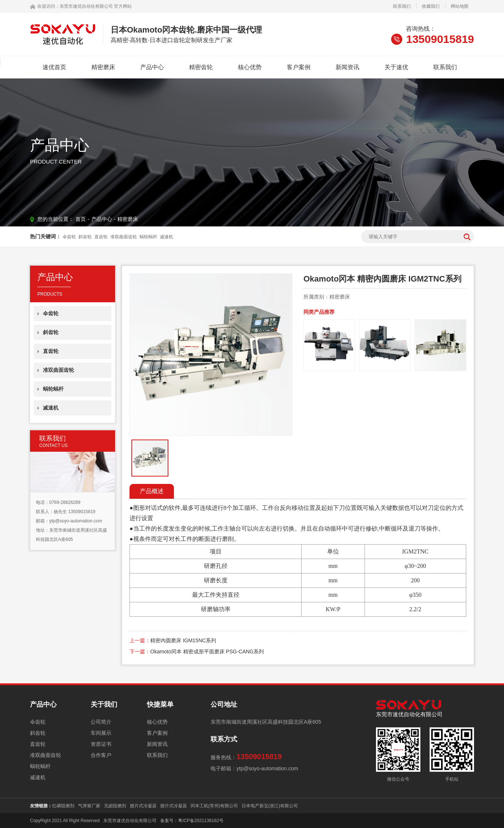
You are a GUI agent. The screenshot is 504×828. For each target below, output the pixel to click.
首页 (81, 219)
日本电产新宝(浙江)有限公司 (270, 806)
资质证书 (101, 744)
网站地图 (460, 6)
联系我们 (402, 6)
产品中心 (152, 67)
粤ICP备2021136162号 (201, 821)
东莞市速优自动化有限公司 (86, 6)
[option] (211, 355)
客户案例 (299, 67)
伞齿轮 (69, 237)
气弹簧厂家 (89, 806)
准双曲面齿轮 (124, 237)
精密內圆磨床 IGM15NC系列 (183, 640)
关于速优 (396, 67)
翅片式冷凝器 (143, 806)
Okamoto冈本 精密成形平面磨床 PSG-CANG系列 (207, 652)
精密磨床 (103, 67)
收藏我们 (431, 6)
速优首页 (54, 67)
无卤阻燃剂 (115, 806)
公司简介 (101, 722)
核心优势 (250, 67)
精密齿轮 (201, 67)
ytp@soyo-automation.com (76, 521)
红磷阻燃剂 (63, 806)
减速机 (167, 237)
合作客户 (101, 755)
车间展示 (101, 733)
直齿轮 (101, 237)
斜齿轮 (85, 237)
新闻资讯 (347, 67)
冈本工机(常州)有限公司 (214, 806)
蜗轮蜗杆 (148, 237)
